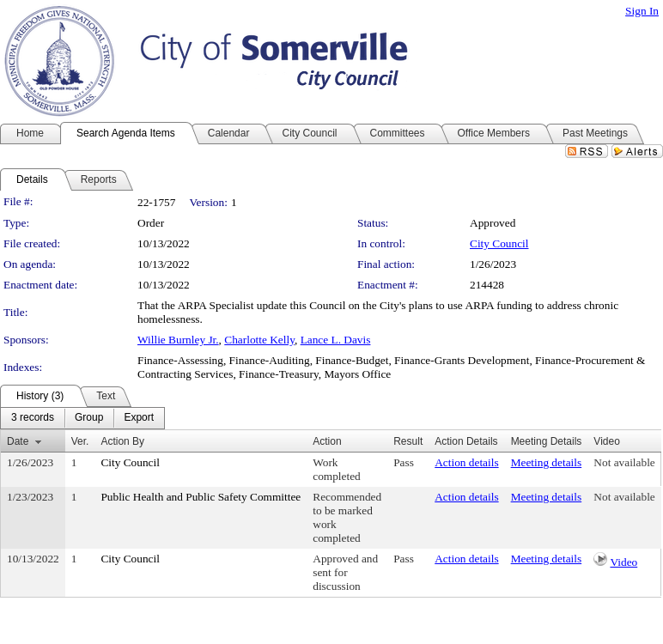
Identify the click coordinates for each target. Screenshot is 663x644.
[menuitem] (33, 418)
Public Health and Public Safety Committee (201, 497)
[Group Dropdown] (89, 418)
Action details (466, 462)
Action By (122, 441)
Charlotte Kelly (259, 340)
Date (18, 441)
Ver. (80, 441)
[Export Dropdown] (139, 418)
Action (327, 441)
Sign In (642, 11)
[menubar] (82, 418)
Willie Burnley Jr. (178, 340)
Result (408, 441)
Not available (624, 462)
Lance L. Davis (336, 340)
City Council (499, 243)
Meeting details (547, 462)
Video (623, 562)
